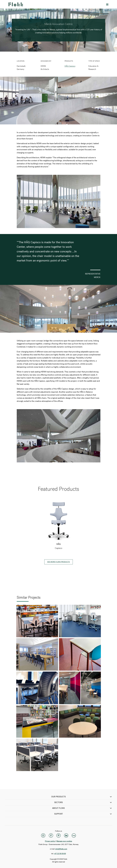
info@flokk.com (61, 849)
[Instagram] (43, 836)
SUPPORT (83, 814)
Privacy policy (50, 841)
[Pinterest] (59, 836)
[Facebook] (51, 836)
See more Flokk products (58, 562)
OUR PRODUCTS (82, 797)
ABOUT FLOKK (82, 808)
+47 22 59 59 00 (60, 854)
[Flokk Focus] (74, 836)
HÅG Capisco (70, 66)
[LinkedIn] (66, 836)
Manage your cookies (64, 841)
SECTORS (83, 802)
